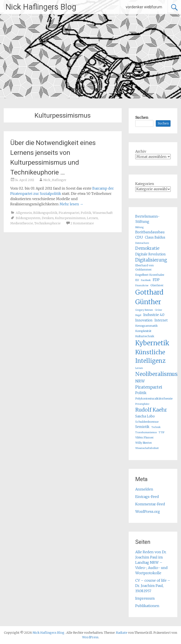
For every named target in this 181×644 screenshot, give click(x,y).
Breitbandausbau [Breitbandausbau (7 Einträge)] (150, 232)
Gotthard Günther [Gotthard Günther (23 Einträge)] (149, 297)
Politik (86, 213)
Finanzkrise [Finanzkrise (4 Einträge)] (142, 285)
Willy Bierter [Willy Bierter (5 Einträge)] (144, 443)
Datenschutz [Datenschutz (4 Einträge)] (142, 243)
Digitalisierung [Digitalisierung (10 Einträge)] (151, 260)
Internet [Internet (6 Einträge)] (161, 320)
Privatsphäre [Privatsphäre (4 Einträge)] (142, 404)
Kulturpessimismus (70, 218)
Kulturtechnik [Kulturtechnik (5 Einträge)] (145, 336)
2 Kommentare (82, 223)
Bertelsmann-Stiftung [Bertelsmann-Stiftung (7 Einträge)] (147, 219)
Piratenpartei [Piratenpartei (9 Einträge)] (149, 387)
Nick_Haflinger (55, 180)
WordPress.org (148, 511)
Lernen (92, 218)
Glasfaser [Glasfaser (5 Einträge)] (157, 285)
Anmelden (144, 489)
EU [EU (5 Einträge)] (137, 280)
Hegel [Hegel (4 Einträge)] (138, 315)
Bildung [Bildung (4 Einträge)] (139, 227)
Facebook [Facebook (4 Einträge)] (146, 280)
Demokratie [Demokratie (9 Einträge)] (147, 248)
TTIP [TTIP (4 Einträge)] (162, 432)
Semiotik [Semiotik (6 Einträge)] (142, 427)
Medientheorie (22, 223)
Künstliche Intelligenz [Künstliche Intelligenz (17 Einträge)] (150, 356)
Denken (48, 218)
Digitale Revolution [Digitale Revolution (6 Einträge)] (150, 254)
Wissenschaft (103, 213)
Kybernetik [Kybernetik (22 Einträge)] (152, 343)
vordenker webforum (144, 7)
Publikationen (147, 606)
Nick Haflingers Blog (41, 7)
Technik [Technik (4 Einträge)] (156, 427)
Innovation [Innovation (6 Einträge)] (144, 320)
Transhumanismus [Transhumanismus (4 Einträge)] (146, 432)
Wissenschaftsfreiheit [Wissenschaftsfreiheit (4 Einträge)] (147, 448)
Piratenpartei (69, 213)
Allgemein (24, 213)
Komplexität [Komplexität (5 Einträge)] (143, 331)
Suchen (142, 117)
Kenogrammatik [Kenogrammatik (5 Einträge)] (147, 326)
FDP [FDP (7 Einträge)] (156, 280)
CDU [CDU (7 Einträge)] (139, 237)
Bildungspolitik (45, 213)
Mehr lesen (71, 204)
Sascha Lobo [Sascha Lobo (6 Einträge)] (145, 416)
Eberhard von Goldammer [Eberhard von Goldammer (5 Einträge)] (144, 267)
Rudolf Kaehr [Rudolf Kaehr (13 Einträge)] (151, 410)
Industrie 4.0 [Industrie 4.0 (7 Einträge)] (154, 315)
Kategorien (145, 184)
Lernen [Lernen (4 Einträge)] (139, 368)
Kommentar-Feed (150, 504)
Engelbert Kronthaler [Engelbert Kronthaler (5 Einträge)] (150, 275)
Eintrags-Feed (147, 497)
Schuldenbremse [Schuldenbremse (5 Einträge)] (147, 422)
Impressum (145, 598)
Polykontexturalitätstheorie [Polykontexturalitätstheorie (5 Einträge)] (154, 399)
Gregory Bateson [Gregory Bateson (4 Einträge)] (144, 310)
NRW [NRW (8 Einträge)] (140, 381)
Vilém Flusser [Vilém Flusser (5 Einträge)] (144, 437)
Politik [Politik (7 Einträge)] (141, 393)
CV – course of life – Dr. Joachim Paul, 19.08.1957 (153, 586)
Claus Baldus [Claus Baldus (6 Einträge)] (155, 237)
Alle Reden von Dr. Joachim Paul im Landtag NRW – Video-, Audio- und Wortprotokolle (151, 562)
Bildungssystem (28, 218)
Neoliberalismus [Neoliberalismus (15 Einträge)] (156, 374)
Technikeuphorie (47, 223)
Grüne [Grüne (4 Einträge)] (158, 310)
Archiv (141, 151)
